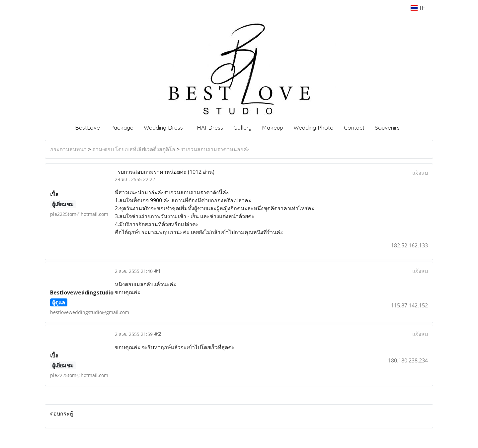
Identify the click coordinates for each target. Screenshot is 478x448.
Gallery (242, 128)
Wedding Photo (314, 128)
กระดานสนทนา (68, 149)
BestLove (87, 128)
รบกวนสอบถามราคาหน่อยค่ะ (215, 149)
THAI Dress (208, 128)
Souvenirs (387, 128)
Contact (354, 128)
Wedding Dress (163, 128)
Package (122, 128)
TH (418, 8)
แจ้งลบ (420, 173)
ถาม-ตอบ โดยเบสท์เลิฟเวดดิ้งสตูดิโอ (134, 149)
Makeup (273, 128)
